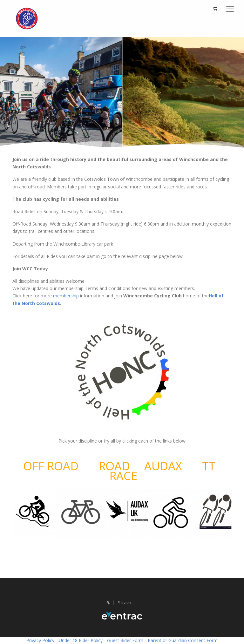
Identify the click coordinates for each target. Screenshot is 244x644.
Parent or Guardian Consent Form (183, 640)
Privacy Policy (40, 640)
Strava (119, 603)
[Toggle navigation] (230, 9)
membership (67, 296)
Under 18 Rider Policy (81, 640)
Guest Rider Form (125, 640)
